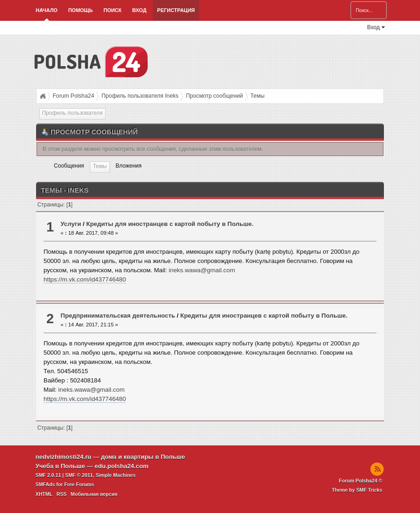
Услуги (71, 224)
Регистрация (176, 10)
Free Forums (79, 484)
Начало (47, 10)
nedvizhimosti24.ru (64, 457)
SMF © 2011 (79, 475)
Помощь (80, 10)
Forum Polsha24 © (361, 481)
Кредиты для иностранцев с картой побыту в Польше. (170, 224)
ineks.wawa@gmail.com (202, 270)
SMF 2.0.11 (48, 475)
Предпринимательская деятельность (118, 316)
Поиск (112, 10)
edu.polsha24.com (121, 466)
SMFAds (45, 484)
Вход (140, 10)
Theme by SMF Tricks (357, 490)
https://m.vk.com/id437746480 (85, 279)
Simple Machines (115, 475)
